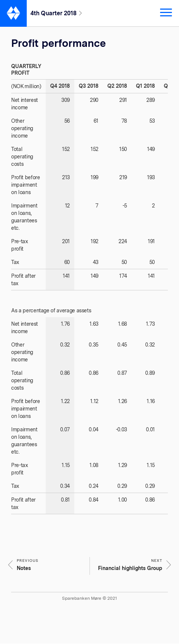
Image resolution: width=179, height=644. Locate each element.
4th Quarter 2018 (53, 13)
